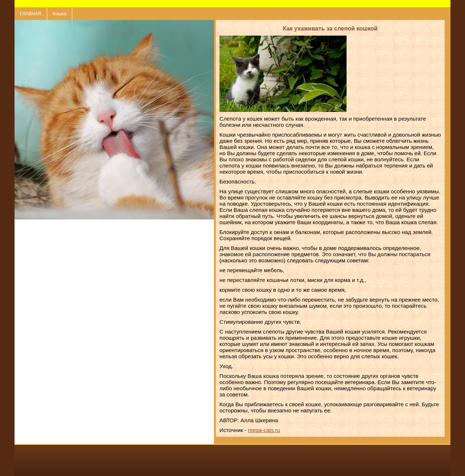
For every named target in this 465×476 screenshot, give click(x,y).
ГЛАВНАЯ (31, 14)
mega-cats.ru (264, 430)
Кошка (60, 14)
